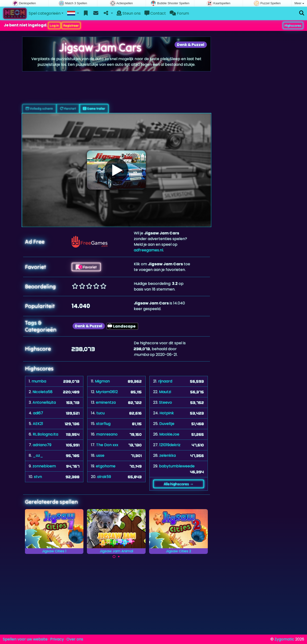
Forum (179, 13)
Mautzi (165, 392)
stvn (38, 477)
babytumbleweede (177, 466)
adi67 (38, 413)
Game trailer (94, 108)
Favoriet (86, 267)
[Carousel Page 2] (119, 557)
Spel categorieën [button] (45, 13)
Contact (155, 13)
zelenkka (168, 455)
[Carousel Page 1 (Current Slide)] (114, 557)
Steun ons (129, 13)
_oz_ (38, 455)
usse (100, 455)
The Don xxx (107, 445)
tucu (100, 413)
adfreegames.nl (148, 250)
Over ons (75, 639)
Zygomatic (284, 639)
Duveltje (167, 424)
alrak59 (104, 477)
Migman (102, 381)
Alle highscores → (179, 484)
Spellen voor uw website (25, 639)
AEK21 (38, 424)
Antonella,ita (44, 402)
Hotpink (167, 413)
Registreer (71, 25)
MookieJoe (169, 434)
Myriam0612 (107, 392)
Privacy (57, 639)
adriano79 (42, 445)
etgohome (106, 466)
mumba (39, 381)
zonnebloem (44, 466)
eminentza (106, 402)
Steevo (166, 402)
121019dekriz (170, 445)
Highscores (293, 25)
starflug (103, 424)
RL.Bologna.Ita (45, 434)
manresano (107, 434)
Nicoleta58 (43, 392)
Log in (54, 25)
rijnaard (165, 381)
